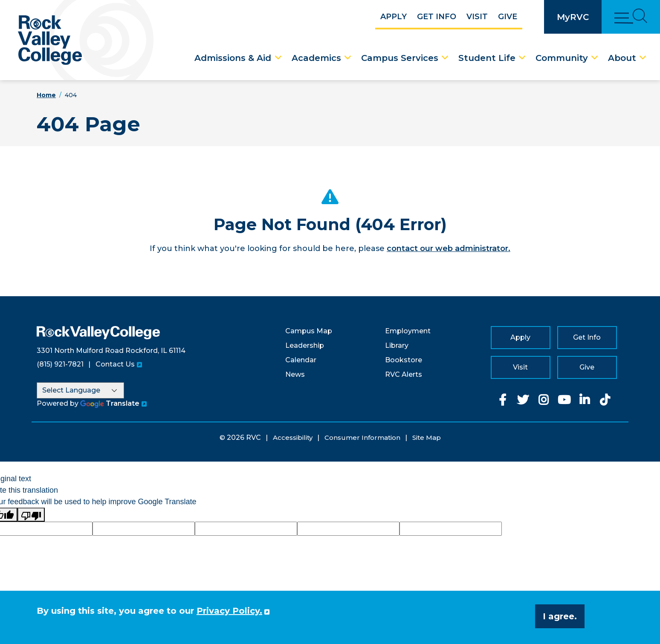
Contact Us (115, 364)
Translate (110, 403)
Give (508, 17)
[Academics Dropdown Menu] (348, 58)
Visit (477, 17)
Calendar (301, 360)
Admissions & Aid (233, 58)
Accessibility (293, 438)
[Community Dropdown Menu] (595, 58)
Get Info (437, 17)
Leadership (305, 345)
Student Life (487, 58)
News (295, 374)
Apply (394, 17)
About (622, 58)
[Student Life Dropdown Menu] (522, 58)
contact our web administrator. (449, 248)
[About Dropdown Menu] (643, 58)
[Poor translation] (31, 515)
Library (397, 345)
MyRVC (573, 17)
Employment (408, 331)
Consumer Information (362, 438)
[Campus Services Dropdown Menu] (445, 58)
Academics (316, 58)
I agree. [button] (560, 616)
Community (562, 58)
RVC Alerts (404, 374)
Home (46, 95)
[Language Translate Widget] (80, 390)
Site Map (427, 438)
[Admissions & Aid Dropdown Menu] (278, 58)
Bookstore (404, 360)
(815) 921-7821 (60, 364)
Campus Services (400, 58)
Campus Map (309, 331)
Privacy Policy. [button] (229, 611)
